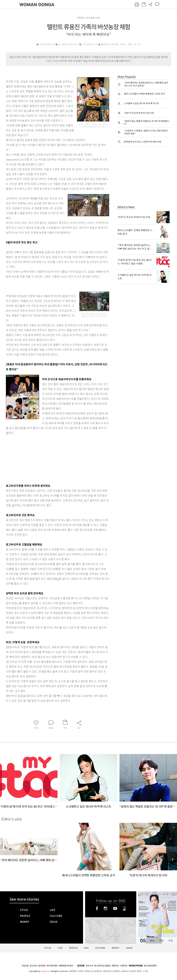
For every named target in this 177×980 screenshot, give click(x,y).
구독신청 (25, 966)
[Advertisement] (50, 459)
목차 (152, 941)
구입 (170, 941)
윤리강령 (42, 966)
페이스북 (97, 908)
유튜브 (115, 908)
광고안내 (33, 966)
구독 (161, 941)
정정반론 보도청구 (66, 966)
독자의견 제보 (52, 966)
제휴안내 (115, 966)
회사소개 (89, 966)
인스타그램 (106, 908)
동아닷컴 (81, 966)
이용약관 (124, 966)
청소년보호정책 (150, 966)
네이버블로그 (124, 908)
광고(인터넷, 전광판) (102, 966)
